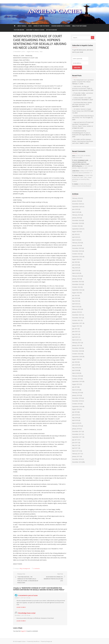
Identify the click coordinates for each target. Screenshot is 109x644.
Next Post (52, 575)
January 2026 (76, 199)
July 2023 (75, 260)
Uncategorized (26, 566)
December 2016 (77, 457)
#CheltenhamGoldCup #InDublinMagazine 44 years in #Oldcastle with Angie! (81, 133)
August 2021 (76, 324)
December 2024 (77, 219)
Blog (30, 26)
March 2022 (76, 305)
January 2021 (76, 343)
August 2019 (76, 382)
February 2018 (77, 424)
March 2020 (76, 371)
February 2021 (77, 341)
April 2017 (75, 446)
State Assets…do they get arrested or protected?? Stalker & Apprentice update (82, 88)
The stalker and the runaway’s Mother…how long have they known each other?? (83, 141)
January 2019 (76, 393)
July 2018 (75, 410)
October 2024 (77, 224)
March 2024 (76, 238)
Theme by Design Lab (46, 639)
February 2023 (77, 274)
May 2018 (75, 416)
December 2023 (77, 246)
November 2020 (77, 349)
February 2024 (77, 241)
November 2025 (77, 202)
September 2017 (77, 435)
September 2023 (77, 255)
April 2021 (75, 335)
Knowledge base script (27, 611)
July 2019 (75, 385)
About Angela (22, 26)
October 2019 (77, 377)
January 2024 (76, 243)
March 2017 (76, 449)
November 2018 (77, 399)
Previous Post (28, 576)
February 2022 (77, 307)
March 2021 (76, 338)
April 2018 (75, 418)
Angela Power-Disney (32, 52)
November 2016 (77, 460)
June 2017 (75, 441)
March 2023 (76, 271)
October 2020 (77, 352)
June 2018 (75, 413)
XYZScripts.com (62, 643)
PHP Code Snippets (48, 643)
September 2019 (77, 380)
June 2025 (75, 207)
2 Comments (36, 566)
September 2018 (77, 404)
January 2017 (76, 454)
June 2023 (75, 263)
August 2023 (76, 257)
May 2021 (75, 332)
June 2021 (75, 330)
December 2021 (77, 313)
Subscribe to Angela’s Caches (35, 30)
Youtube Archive (19, 30)
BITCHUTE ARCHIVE (52, 30)
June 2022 (75, 296)
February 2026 (77, 196)
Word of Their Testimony (41, 26)
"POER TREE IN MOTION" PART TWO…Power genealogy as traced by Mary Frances (83, 177)
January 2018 (76, 427)
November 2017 (77, 432)
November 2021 (77, 316)
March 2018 (76, 421)
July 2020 (75, 360)
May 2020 (75, 366)
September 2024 (77, 227)
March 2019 (76, 388)
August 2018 (76, 407)
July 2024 (75, 232)
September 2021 (77, 321)
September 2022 (77, 288)
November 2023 (77, 249)
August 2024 (76, 230)
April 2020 (75, 368)
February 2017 (77, 452)
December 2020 (77, 346)
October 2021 (77, 318)
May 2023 (75, 266)
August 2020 (76, 357)
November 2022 (77, 282)
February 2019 (77, 391)
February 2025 (77, 213)
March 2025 (76, 210)
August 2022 (76, 291)
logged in (23, 629)
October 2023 (77, 252)
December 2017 (77, 430)
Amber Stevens (79, 175)
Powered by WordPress (33, 639)
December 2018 (77, 396)
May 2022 (75, 299)
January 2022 (76, 310)
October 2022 (77, 285)
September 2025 (77, 205)
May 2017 (75, 443)
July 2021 (75, 327)
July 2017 (75, 438)
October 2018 (77, 402)
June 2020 (75, 363)
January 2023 (76, 277)
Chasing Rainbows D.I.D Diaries (61, 26)
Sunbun (76, 182)
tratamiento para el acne (28, 593)
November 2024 (77, 221)
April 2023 (75, 268)
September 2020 (77, 355)
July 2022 (75, 293)
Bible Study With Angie (79, 26)
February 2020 (77, 374)
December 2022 (77, 280)
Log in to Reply (21, 605)
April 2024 (75, 235)
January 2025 (76, 216)
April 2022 (75, 302)
